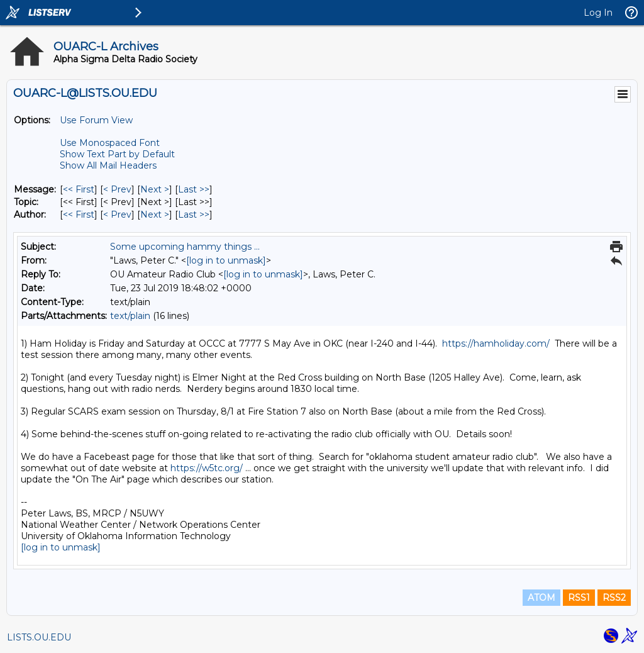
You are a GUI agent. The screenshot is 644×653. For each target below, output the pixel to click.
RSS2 (614, 598)
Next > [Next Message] (155, 189)
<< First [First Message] (79, 189)
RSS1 (579, 598)
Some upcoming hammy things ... (185, 247)
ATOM (541, 598)
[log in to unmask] (226, 260)
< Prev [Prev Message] (117, 189)
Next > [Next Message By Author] (155, 215)
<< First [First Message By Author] (79, 215)
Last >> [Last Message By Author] (194, 215)
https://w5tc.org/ (207, 468)
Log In (598, 13)
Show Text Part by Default (117, 154)
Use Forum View (96, 120)
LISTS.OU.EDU (39, 637)
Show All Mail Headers (108, 165)
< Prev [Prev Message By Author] (117, 215)
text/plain (130, 316)
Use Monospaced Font (110, 143)
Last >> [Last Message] (194, 189)
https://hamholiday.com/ (496, 343)
